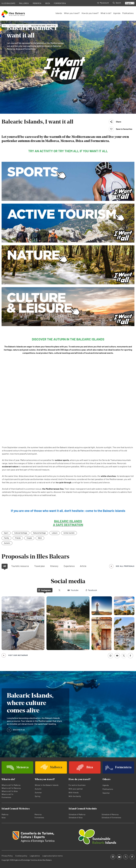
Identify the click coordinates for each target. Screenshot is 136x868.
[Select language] (130, 3)
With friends (74, 792)
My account (103, 3)
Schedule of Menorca (110, 814)
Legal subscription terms (53, 856)
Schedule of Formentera (111, 817)
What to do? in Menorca (11, 788)
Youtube (73, 590)
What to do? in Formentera (7, 796)
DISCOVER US (19, 730)
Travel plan (40, 566)
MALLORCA (24, 3)
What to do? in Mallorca (11, 785)
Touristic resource (20, 566)
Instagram (44, 590)
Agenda (117, 13)
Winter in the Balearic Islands (47, 785)
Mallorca (5, 814)
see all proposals (125, 566)
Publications (128, 13)
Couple (29, 538)
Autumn (7, 543)
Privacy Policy (7, 856)
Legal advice (35, 856)
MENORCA (37, 3)
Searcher (106, 793)
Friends (18, 538)
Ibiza (4, 817)
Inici (5, 26)
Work (40, 538)
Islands (59, 13)
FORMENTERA (60, 3)
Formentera (39, 817)
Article (83, 566)
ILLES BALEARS (8, 3)
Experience (69, 566)
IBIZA (48, 3)
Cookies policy (21, 856)
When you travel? (72, 13)
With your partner (76, 789)
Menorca (38, 814)
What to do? (106, 13)
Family (6, 538)
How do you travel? (90, 13)
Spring (37, 796)
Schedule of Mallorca (77, 814)
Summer (38, 792)
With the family (75, 796)
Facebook (91, 590)
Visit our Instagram (18, 655)
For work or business (77, 785)
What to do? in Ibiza (10, 791)
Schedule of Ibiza (76, 817)
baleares (13, 26)
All (5, 566)
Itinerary (54, 566)
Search (117, 3)
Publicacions (108, 789)
